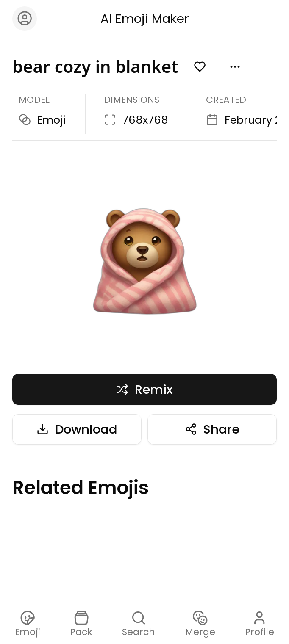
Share (212, 429)
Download (77, 429)
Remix (144, 389)
